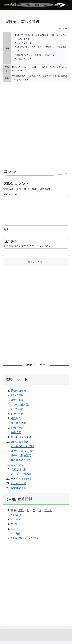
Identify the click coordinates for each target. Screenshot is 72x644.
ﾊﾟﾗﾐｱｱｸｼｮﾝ (17, 522)
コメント (10, 194)
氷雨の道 (16, 435)
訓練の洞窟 (17, 403)
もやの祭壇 (17, 417)
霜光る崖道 (17, 431)
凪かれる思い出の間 (22, 449)
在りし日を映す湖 (21, 440)
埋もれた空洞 (18, 426)
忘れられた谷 (18, 486)
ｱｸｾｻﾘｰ (48, 513)
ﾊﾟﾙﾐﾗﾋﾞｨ (16, 518)
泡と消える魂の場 (21, 482)
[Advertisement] (36, 126)
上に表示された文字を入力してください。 (28, 249)
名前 (6, 232)
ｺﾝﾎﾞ (13, 532)
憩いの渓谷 (17, 398)
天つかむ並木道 (20, 407)
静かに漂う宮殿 (20, 445)
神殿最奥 (16, 421)
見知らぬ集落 (18, 394)
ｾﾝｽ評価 (15, 536)
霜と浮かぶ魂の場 (21, 477)
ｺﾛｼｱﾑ (14, 527)
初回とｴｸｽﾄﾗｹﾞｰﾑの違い (24, 541)
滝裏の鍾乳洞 (18, 472)
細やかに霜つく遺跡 (22, 454)
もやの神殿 (17, 412)
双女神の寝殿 (18, 491)
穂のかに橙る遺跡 (21, 458)
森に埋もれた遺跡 (21, 463)
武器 (21, 513)
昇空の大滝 (17, 468)
